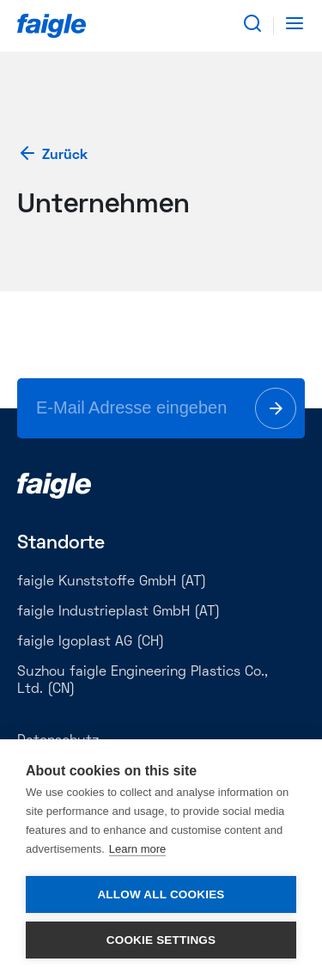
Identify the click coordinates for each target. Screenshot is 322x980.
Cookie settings (161, 940)
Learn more (137, 849)
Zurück (52, 155)
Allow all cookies (161, 894)
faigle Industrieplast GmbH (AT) (118, 612)
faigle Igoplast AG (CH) (91, 642)
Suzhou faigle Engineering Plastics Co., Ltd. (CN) (143, 681)
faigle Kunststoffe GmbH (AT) (112, 582)
